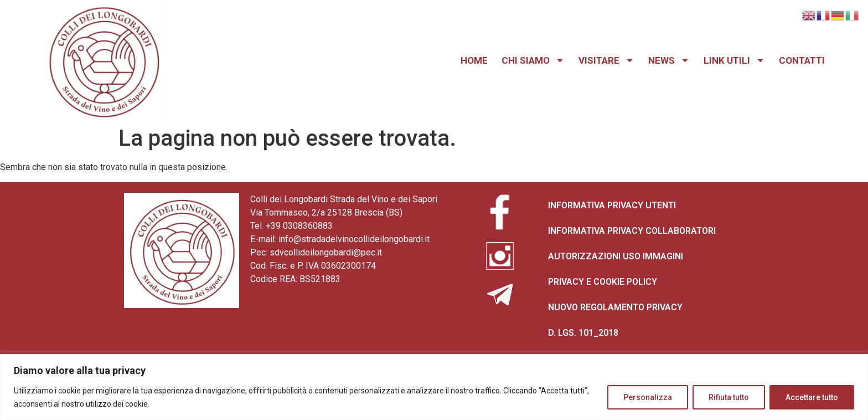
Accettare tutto (812, 397)
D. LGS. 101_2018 (583, 333)
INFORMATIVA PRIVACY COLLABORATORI (632, 231)
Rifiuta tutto (729, 397)
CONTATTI (802, 60)
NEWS (669, 60)
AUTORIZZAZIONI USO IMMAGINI (616, 256)
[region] (434, 387)
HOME (474, 60)
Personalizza (648, 397)
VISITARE (606, 60)
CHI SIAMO (533, 60)
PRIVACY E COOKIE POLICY (603, 282)
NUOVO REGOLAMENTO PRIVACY (615, 307)
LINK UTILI (734, 60)
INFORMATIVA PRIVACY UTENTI (612, 205)
